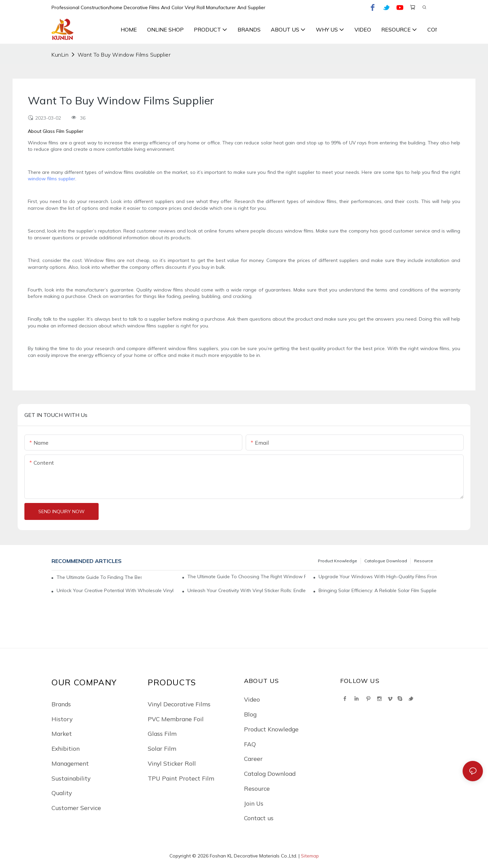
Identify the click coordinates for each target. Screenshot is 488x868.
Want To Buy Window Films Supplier (124, 55)
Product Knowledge (338, 561)
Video (252, 699)
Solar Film (162, 748)
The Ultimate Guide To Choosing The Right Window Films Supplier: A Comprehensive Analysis (246, 577)
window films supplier (52, 179)
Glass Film (162, 733)
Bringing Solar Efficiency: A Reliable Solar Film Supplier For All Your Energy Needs (378, 590)
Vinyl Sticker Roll (172, 763)
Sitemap (310, 856)
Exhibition (66, 748)
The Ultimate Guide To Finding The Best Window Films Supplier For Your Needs (99, 577)
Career (253, 759)
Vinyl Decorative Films (179, 704)
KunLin (60, 55)
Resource (424, 561)
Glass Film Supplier (63, 131)
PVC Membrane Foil (176, 719)
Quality (62, 793)
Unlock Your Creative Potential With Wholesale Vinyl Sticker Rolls (116, 590)
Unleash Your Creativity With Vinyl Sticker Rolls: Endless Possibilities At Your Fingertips (246, 590)
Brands (61, 704)
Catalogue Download (386, 561)
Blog (250, 714)
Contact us (259, 818)
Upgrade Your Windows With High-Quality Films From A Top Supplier (378, 577)
